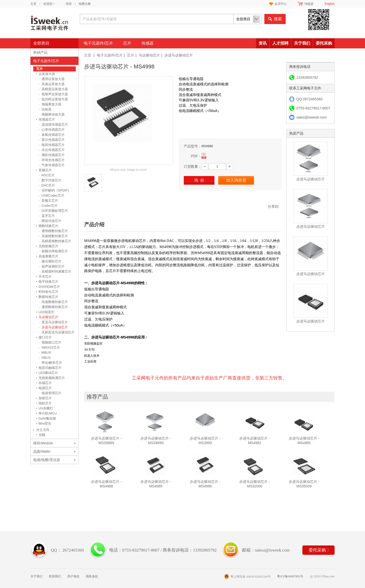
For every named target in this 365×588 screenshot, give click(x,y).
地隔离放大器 (50, 104)
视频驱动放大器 (52, 114)
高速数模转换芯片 (53, 302)
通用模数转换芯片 (53, 231)
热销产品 (40, 52)
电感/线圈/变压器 (47, 460)
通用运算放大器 (52, 79)
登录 (69, 4)
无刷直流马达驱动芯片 (57, 332)
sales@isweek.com (312, 117)
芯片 (127, 43)
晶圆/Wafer (42, 451)
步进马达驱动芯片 (179, 55)
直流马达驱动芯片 (53, 322)
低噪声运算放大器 (53, 94)
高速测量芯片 (48, 256)
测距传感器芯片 (52, 155)
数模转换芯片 (48, 297)
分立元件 (43, 430)
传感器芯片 (47, 119)
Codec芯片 (48, 206)
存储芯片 (45, 383)
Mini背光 (45, 423)
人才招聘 (280, 43)
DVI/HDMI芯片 (49, 287)
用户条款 (74, 576)
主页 (33, 4)
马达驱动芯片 (149, 55)
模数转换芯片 (48, 226)
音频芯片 (45, 170)
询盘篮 (309, 4)
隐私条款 (92, 576)
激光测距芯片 (50, 261)
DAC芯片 (47, 185)
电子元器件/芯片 (98, 43)
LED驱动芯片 (48, 373)
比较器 (45, 109)
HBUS (45, 358)
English (330, 4)
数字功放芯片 (50, 180)
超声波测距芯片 (52, 266)
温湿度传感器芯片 (53, 125)
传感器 (148, 43)
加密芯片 (45, 398)
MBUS (45, 353)
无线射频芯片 (48, 246)
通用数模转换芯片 (53, 307)
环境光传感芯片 (52, 160)
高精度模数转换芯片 (55, 241)
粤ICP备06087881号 (290, 576)
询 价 (199, 180)
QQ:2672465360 (309, 99)
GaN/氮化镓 (47, 418)
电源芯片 (45, 388)
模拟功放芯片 (50, 221)
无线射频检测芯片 (52, 378)
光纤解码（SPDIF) (54, 190)
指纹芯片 (45, 403)
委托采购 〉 (320, 550)
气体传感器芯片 (52, 165)
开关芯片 (45, 277)
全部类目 (41, 43)
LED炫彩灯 (47, 312)
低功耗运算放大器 (53, 99)
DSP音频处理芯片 (53, 211)
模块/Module (43, 443)
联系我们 (55, 576)
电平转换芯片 (48, 282)
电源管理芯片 (50, 393)
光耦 (42, 435)
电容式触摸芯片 (50, 368)
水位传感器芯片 (52, 150)
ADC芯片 (47, 175)
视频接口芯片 (50, 342)
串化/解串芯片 (50, 363)
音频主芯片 (48, 201)
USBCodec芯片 (51, 195)
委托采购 (324, 43)
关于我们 (302, 43)
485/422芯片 (49, 347)
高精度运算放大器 (53, 89)
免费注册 (85, 4)
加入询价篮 (236, 180)
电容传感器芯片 (52, 145)
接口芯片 (45, 337)
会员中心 (281, 4)
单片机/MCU (48, 413)
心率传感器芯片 (52, 130)
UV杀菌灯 (46, 408)
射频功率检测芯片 (53, 251)
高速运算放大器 (52, 84)
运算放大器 (47, 74)
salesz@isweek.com (272, 550)
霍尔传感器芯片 (52, 140)
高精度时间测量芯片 (55, 271)
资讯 (263, 43)
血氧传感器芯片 (52, 135)
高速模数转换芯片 (53, 236)
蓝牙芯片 (47, 216)
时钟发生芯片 (48, 292)
